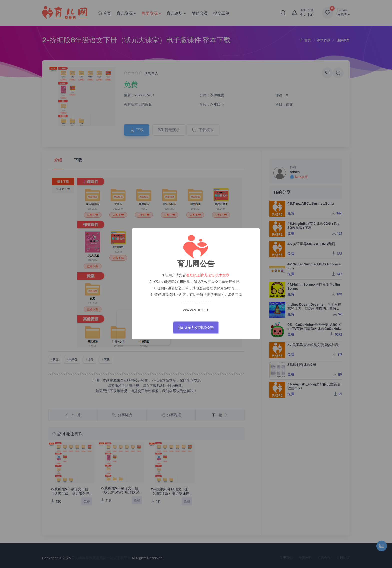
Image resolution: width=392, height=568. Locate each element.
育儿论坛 (208, 275)
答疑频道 (193, 275)
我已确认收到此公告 (196, 328)
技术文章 (222, 275)
